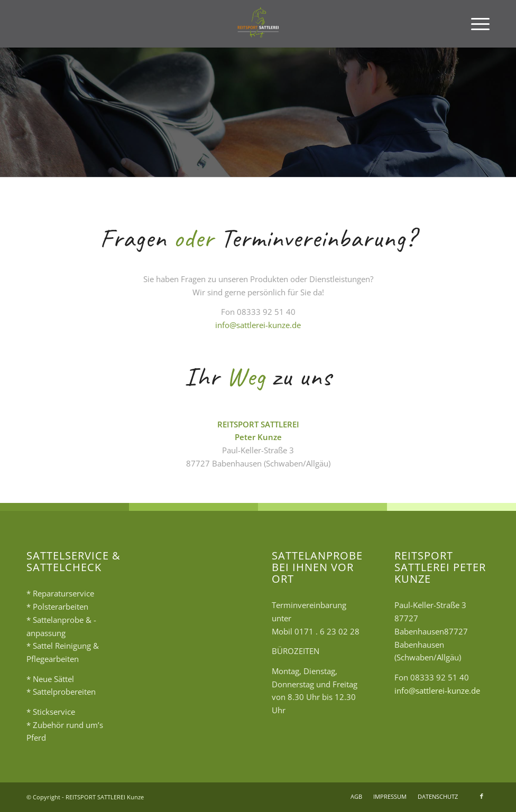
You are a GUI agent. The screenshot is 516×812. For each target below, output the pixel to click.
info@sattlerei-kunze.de (258, 325)
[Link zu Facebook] (482, 796)
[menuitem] (475, 24)
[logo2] (258, 24)
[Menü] (475, 24)
